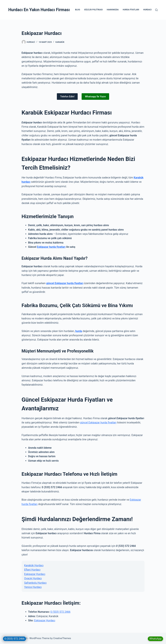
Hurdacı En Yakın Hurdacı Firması (39, 10)
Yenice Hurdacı (33, 587)
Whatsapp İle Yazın (95, 97)
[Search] (156, 10)
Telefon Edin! (67, 97)
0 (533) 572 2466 (60, 612)
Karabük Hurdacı (34, 565)
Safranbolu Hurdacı (35, 583)
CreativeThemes (62, 638)
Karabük (60, 42)
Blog (78, 10)
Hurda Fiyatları (131, 10)
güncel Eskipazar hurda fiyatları (65, 283)
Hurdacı (147, 10)
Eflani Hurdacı (32, 570)
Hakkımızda (113, 10)
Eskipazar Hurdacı (35, 574)
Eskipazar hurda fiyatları (51, 247)
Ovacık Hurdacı (33, 578)
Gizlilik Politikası (93, 10)
